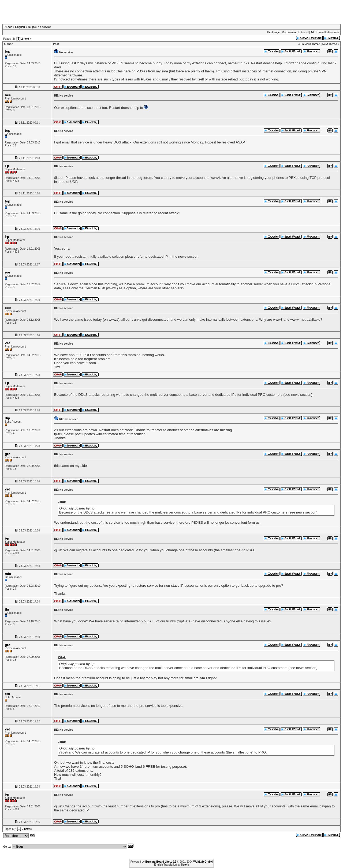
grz (8, 454)
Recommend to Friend (295, 32)
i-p (7, 166)
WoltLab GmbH (203, 862)
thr (7, 609)
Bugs (31, 27)
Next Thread (330, 44)
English (20, 27)
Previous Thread (310, 44)
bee (8, 95)
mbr (8, 574)
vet (7, 343)
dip (8, 418)
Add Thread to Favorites (325, 32)
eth (8, 694)
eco (8, 308)
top (8, 51)
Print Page (273, 32)
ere (8, 272)
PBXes (8, 27)
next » (27, 39)
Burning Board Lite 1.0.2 (161, 862)
